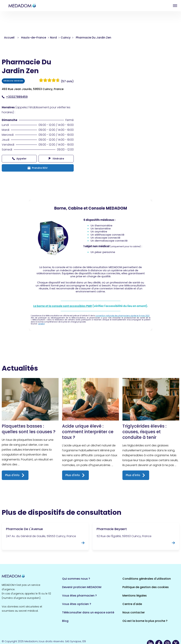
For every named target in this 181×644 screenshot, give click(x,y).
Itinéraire (56, 159)
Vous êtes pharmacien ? (79, 596)
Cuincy (66, 38)
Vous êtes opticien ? (77, 604)
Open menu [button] (175, 6)
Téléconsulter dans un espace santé (88, 612)
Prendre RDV (38, 168)
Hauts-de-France (34, 38)
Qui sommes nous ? (76, 579)
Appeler (19, 159)
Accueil (9, 38)
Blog (65, 621)
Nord (53, 38)
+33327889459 (15, 97)
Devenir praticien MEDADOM (82, 587)
